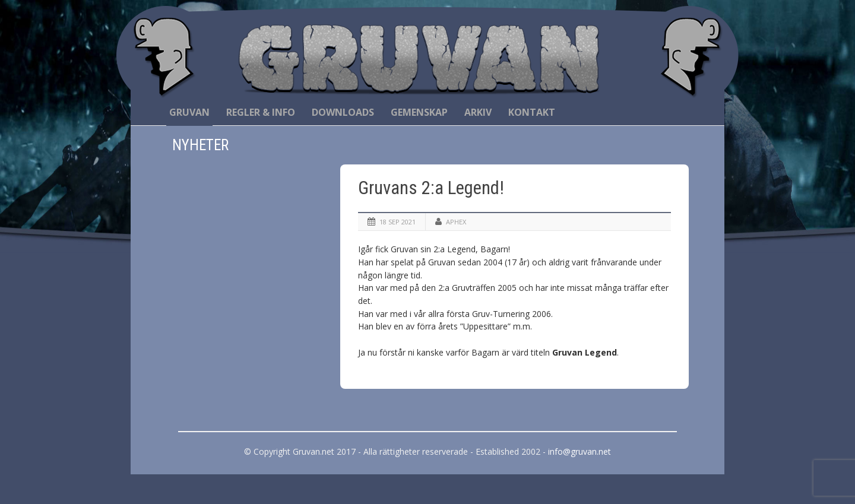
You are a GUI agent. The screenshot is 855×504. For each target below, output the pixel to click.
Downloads (343, 112)
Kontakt (532, 112)
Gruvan (189, 112)
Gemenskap (419, 112)
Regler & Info (261, 112)
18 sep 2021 (398, 222)
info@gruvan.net (579, 451)
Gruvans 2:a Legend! (431, 188)
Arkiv (478, 112)
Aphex (456, 222)
